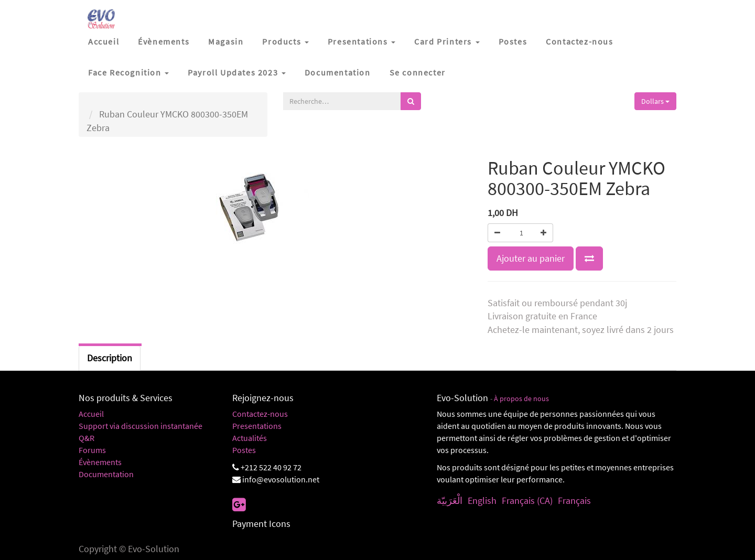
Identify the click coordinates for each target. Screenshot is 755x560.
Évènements (100, 462)
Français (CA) (527, 500)
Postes (244, 450)
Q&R (87, 438)
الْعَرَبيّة (450, 500)
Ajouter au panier (531, 258)
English (482, 500)
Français (574, 500)
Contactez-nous (260, 414)
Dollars (655, 101)
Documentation (106, 474)
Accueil (91, 414)
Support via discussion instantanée (141, 426)
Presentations (257, 426)
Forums (92, 450)
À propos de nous (521, 399)
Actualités (250, 438)
